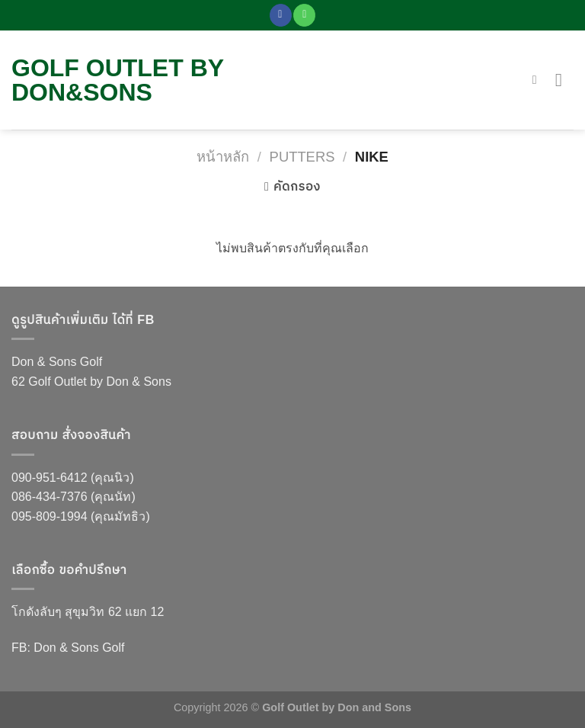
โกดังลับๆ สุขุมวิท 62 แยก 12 (88, 612)
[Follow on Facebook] (281, 15)
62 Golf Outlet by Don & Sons (91, 382)
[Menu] (564, 80)
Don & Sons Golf (57, 362)
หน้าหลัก (223, 157)
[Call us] (304, 15)
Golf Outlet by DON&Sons (118, 80)
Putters (302, 157)
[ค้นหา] (539, 80)
